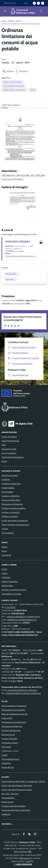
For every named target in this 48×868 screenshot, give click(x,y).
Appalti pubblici (8, 488)
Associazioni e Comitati (11, 594)
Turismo (5, 529)
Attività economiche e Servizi (14, 590)
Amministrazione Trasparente (14, 706)
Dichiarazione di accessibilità (13, 710)
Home (4, 21)
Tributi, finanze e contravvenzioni (15, 525)
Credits (4, 755)
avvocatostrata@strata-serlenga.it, (22, 690)
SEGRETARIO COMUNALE (18, 242)
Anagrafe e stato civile (11, 484)
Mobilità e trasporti (10, 516)
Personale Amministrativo (13, 457)
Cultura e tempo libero (11, 500)
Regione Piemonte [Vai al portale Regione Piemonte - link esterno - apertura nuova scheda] (10, 3)
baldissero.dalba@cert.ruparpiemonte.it (23, 617)
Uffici (4, 445)
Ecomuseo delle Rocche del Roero (16, 810)
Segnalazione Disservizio (12, 726)
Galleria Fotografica (10, 581)
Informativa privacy (10, 743)
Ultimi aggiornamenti (10, 759)
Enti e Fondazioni (9, 453)
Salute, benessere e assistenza (15, 520)
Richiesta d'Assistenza (11, 730)
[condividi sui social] (8, 71)
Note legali (6, 747)
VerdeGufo (6, 814)
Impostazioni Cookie (10, 751)
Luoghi (4, 573)
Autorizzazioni (7, 492)
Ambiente (6, 479)
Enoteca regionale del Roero (14, 806)
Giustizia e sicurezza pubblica (14, 508)
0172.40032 (19, 251)
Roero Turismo (7, 802)
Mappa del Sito (8, 767)
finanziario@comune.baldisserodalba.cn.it (21, 256)
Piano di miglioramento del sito (15, 714)
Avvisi (18, 21)
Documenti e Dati (9, 449)
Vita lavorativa (8, 533)
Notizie (4, 547)
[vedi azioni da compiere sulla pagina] (21, 71)
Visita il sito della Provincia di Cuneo (17, 790)
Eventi (4, 569)
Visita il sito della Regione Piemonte (17, 785)
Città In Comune (20, 851)
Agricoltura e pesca (10, 475)
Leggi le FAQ (7, 718)
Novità (11, 21)
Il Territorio (6, 577)
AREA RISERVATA (23, 864)
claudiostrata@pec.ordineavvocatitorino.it (23, 693)
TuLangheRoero (8, 798)
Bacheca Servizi (8, 734)
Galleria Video (7, 586)
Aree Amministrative (10, 441)
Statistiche (6, 763)
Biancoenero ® (26, 858)
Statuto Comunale (9, 739)
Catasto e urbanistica (10, 496)
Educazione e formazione (12, 504)
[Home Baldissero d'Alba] (23, 11)
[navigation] (5, 11)
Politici (4, 461)
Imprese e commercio (11, 512)
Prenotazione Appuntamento (14, 722)
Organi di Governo (9, 437)
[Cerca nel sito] (41, 11)
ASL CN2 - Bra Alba (10, 794)
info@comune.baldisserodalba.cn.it (22, 620)
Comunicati (6, 555)
